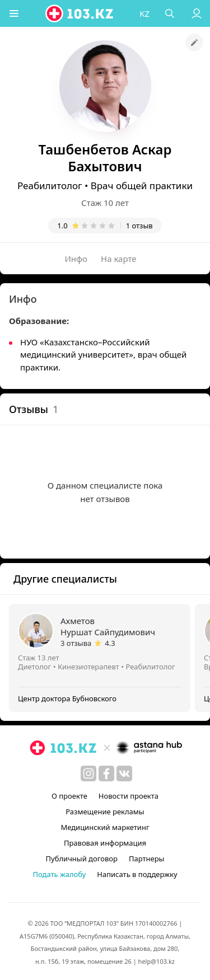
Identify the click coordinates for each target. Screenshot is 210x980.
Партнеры (147, 859)
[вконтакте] (124, 773)
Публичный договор (82, 859)
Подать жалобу (59, 874)
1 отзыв (139, 226)
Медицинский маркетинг (105, 827)
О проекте (69, 796)
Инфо (76, 259)
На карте (118, 259)
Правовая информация (105, 843)
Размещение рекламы (105, 812)
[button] (14, 13)
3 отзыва (76, 643)
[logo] (80, 13)
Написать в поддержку (137, 874)
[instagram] (88, 773)
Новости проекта (129, 796)
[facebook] (106, 773)
